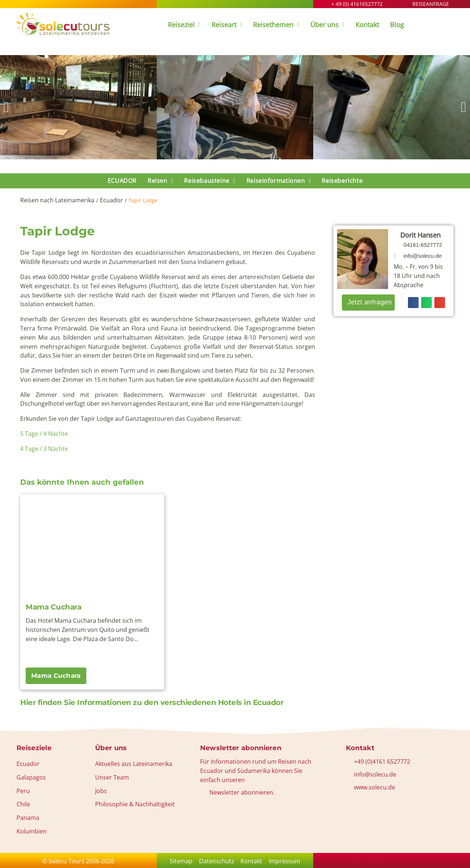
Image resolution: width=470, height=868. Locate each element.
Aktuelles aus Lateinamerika (134, 764)
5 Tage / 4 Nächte (44, 434)
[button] (6, 107)
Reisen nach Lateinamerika (57, 200)
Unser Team (112, 777)
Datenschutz (215, 861)
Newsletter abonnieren (241, 748)
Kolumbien (32, 831)
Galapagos (31, 777)
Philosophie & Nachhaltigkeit (135, 804)
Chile (23, 804)
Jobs (101, 791)
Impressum (289, 861)
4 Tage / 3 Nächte (45, 449)
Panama (28, 818)
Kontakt (253, 861)
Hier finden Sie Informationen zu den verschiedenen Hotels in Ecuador (152, 702)
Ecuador (111, 200)
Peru (23, 791)
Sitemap (177, 861)
